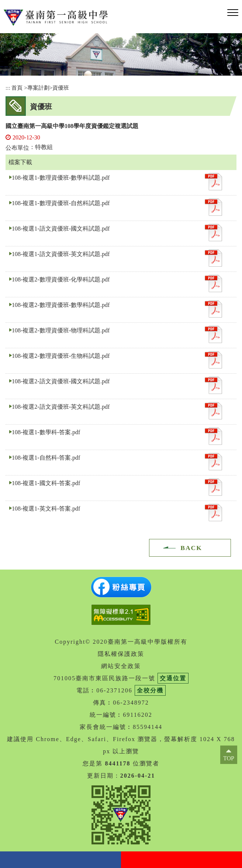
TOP (229, 758)
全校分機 (150, 690)
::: (8, 88)
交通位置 (173, 678)
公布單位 (17, 148)
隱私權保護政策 (121, 654)
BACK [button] (191, 548)
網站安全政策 (121, 666)
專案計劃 (38, 88)
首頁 (17, 88)
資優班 (61, 88)
